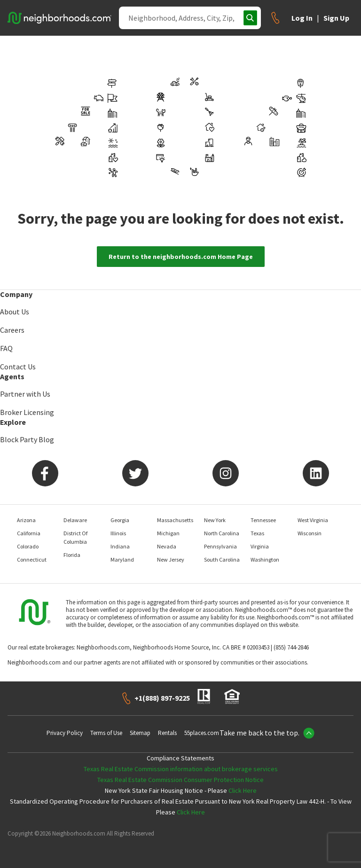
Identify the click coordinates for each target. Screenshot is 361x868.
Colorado (28, 546)
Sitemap (140, 733)
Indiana (120, 546)
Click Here (243, 790)
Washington (265, 559)
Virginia (260, 546)
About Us (15, 312)
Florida (72, 555)
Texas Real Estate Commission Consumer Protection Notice (180, 780)
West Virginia (313, 520)
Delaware (75, 520)
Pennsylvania (220, 546)
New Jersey (171, 559)
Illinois (118, 533)
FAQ (6, 348)
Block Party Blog (27, 439)
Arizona (26, 520)
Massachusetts (175, 520)
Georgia (120, 520)
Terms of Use (106, 733)
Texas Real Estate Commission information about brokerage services (181, 769)
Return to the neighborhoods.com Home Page (181, 257)
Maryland (122, 559)
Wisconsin (310, 533)
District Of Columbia (75, 537)
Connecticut (32, 559)
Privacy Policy (65, 733)
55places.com (202, 733)
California (29, 533)
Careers (12, 330)
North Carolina (222, 533)
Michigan (168, 533)
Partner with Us (25, 394)
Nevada (167, 546)
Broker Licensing (27, 412)
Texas (257, 533)
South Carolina (222, 559)
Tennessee (263, 520)
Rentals (167, 733)
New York (215, 520)
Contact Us (18, 367)
